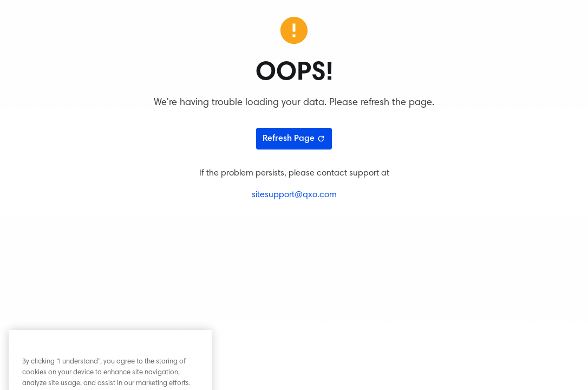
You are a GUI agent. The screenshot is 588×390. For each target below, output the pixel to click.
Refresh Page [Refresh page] (294, 139)
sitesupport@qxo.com (294, 195)
